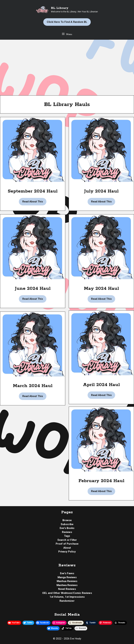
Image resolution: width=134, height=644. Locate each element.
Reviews (67, 532)
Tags (67, 536)
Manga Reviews (67, 577)
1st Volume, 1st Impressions (67, 597)
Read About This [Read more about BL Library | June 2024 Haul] (33, 299)
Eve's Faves (67, 573)
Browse (67, 520)
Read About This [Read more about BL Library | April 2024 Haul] (101, 395)
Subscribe (67, 524)
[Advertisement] (67, 66)
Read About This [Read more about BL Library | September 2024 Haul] (33, 202)
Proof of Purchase (67, 544)
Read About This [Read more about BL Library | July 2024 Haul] (101, 202)
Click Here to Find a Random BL (67, 22)
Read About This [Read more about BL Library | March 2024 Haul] (33, 396)
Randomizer (67, 601)
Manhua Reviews (67, 581)
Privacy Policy (67, 552)
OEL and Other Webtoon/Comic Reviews (67, 593)
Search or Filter (67, 540)
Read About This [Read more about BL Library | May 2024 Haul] (101, 299)
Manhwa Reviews (67, 585)
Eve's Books (67, 528)
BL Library (60, 8)
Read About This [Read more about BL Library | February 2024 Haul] (101, 491)
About (67, 548)
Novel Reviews (67, 589)
